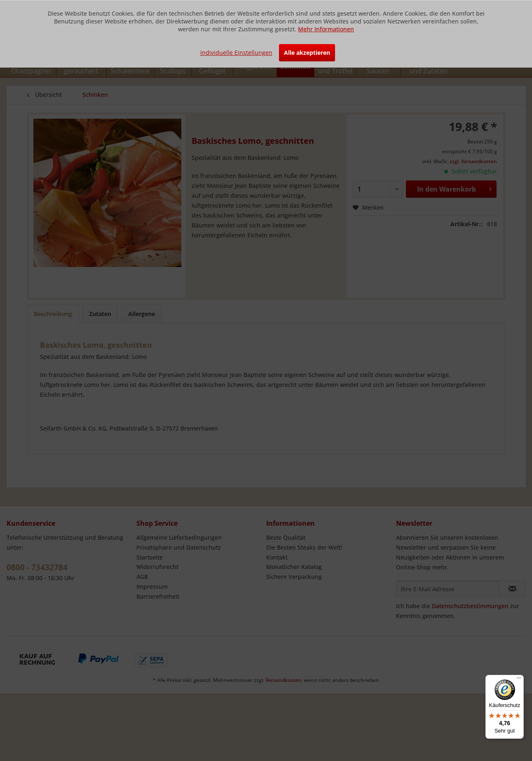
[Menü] (519, 680)
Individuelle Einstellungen (236, 53)
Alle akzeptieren (307, 53)
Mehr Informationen (326, 29)
